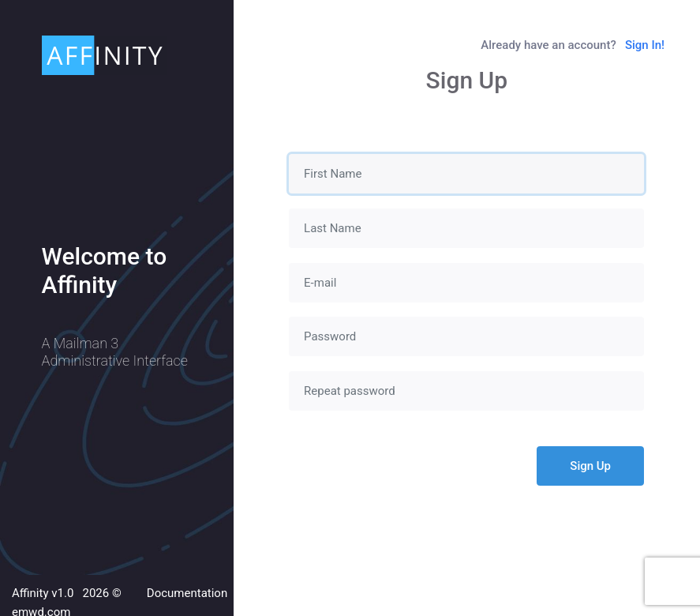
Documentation (187, 593)
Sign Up (590, 466)
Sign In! (645, 45)
